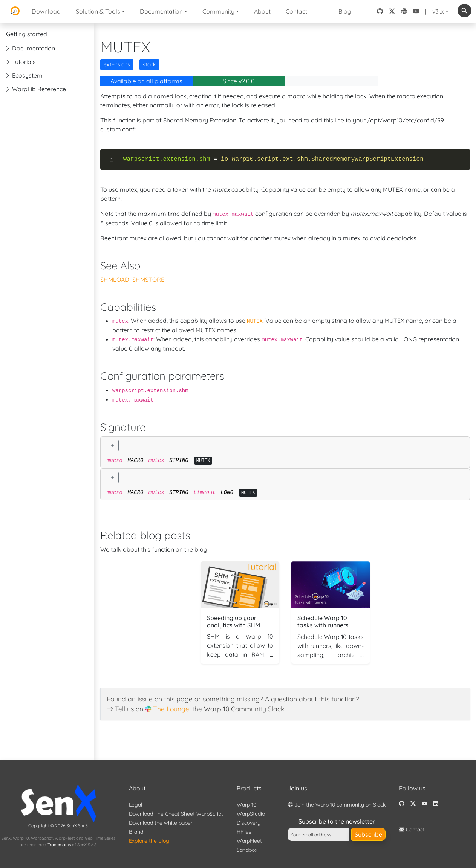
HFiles (244, 832)
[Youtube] (424, 804)
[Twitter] (413, 804)
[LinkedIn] (436, 804)
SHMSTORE (148, 280)
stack (149, 64)
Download (46, 11)
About (262, 11)
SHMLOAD (115, 280)
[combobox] (465, 11)
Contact (296, 11)
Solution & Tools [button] (98, 11)
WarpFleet (249, 841)
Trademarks (59, 845)
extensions (117, 64)
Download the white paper (161, 823)
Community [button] (218, 11)
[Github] (402, 804)
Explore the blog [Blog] (149, 841)
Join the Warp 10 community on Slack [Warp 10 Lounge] (337, 805)
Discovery (249, 823)
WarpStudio (251, 814)
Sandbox (247, 850)
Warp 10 (246, 805)
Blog (345, 11)
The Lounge (171, 709)
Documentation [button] (161, 11)
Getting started (27, 34)
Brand (136, 832)
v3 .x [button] (438, 11)
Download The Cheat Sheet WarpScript (176, 814)
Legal (135, 805)
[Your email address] (318, 834)
